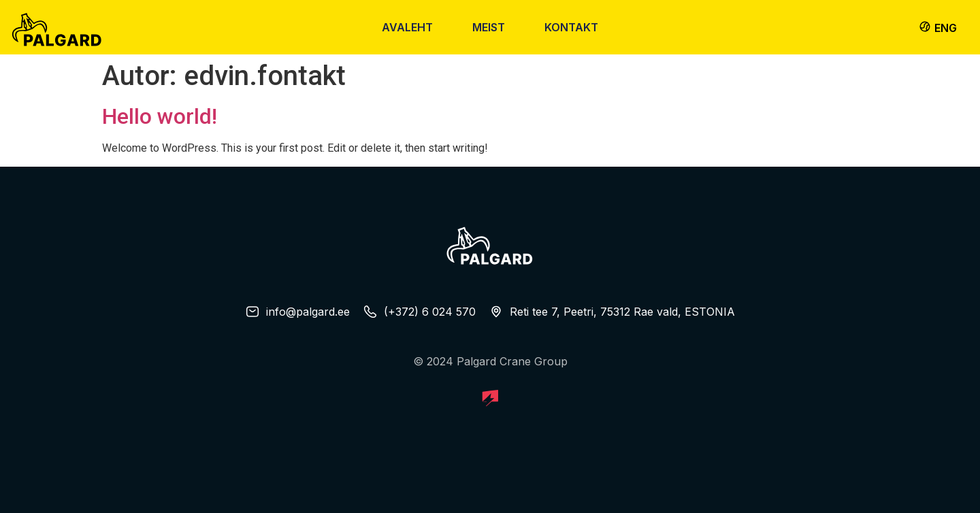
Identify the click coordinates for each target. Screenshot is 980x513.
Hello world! (160, 116)
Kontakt (571, 27)
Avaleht (407, 27)
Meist (489, 27)
